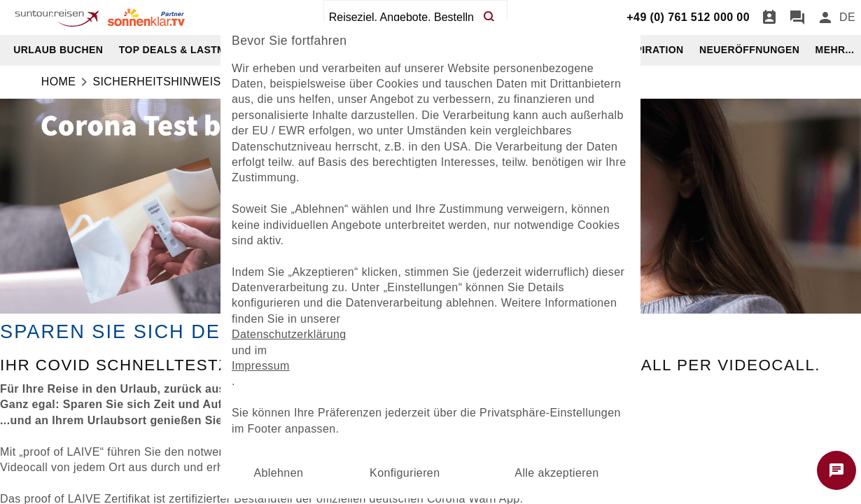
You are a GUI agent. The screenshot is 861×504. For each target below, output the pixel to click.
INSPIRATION (651, 50)
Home (59, 82)
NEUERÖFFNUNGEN (749, 50)
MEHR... (835, 50)
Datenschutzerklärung (289, 334)
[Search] (489, 17)
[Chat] (797, 17)
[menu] (847, 17)
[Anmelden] (825, 17)
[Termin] (769, 17)
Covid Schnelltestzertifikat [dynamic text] (176, 365)
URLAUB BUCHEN (58, 50)
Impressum (261, 366)
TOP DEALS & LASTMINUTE (188, 50)
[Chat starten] (836, 470)
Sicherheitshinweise (160, 82)
